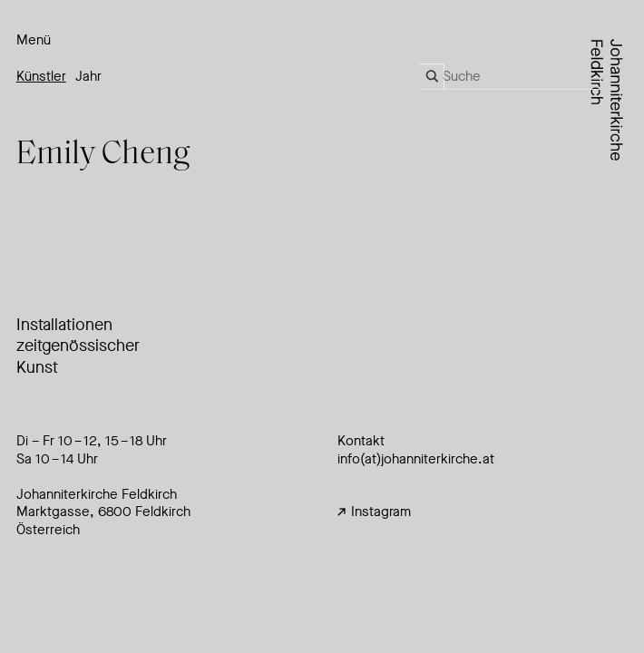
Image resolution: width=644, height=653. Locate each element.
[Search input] (522, 76)
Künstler (41, 77)
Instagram (374, 512)
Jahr (88, 77)
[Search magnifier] (432, 76)
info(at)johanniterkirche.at (416, 459)
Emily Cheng (103, 155)
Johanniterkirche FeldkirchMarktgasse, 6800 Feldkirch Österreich (103, 512)
